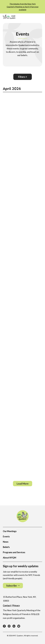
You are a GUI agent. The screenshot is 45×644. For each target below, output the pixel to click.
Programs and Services (14, 552)
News (6, 542)
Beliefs (6, 547)
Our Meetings (10, 531)
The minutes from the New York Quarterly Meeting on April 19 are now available (23, 7)
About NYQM (10, 558)
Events (6, 536)
